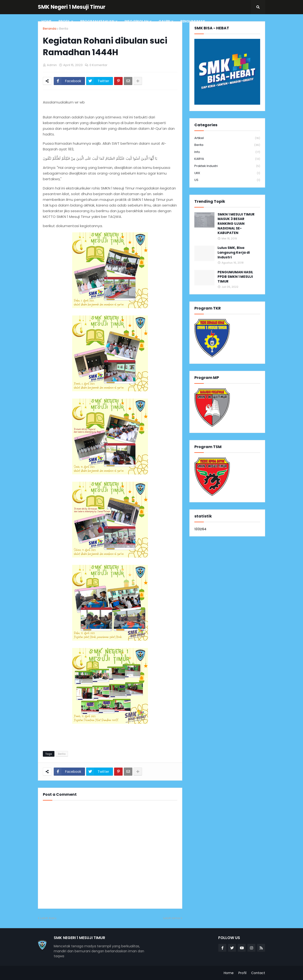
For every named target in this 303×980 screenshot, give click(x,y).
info (227, 152)
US (227, 180)
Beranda (50, 29)
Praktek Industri (227, 166)
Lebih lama (172, 918)
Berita (64, 29)
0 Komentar (98, 65)
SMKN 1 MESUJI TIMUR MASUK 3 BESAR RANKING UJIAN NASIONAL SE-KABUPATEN (236, 224)
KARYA (227, 159)
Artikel (227, 138)
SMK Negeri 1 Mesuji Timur (72, 7)
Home (229, 973)
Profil (242, 973)
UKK (227, 173)
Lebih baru (48, 918)
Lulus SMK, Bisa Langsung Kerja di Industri (234, 252)
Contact (258, 973)
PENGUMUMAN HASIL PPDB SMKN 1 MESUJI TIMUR (235, 277)
